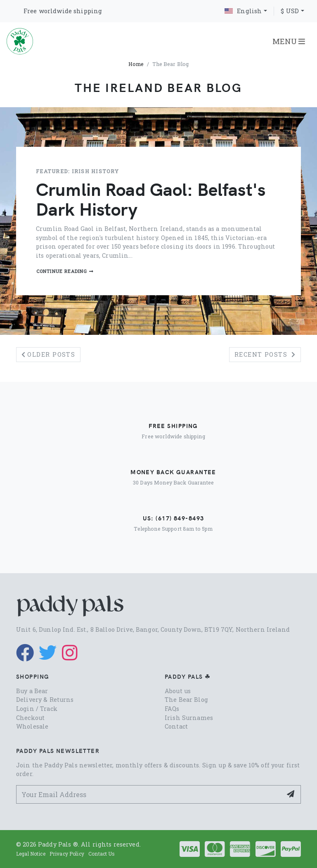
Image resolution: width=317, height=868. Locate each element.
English (243, 11)
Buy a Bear (32, 691)
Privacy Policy (67, 854)
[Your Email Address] (149, 794)
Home (136, 64)
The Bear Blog (186, 700)
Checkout (30, 718)
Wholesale (32, 726)
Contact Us (102, 854)
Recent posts (265, 354)
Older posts (48, 354)
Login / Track (37, 709)
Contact (176, 726)
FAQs (172, 709)
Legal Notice (31, 854)
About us (178, 691)
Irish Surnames (189, 718)
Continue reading (65, 271)
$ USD (290, 11)
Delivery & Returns (45, 700)
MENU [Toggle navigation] (289, 41)
